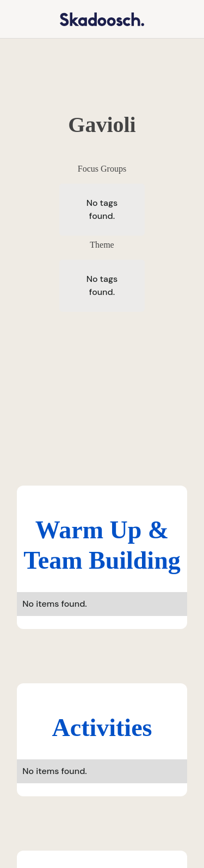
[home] (95, 19)
